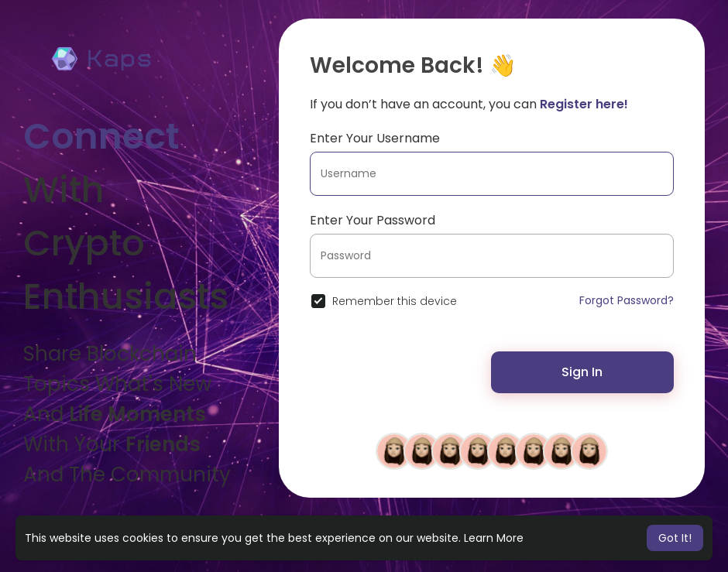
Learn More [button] (494, 538)
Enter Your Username (375, 138)
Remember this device (395, 301)
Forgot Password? (627, 300)
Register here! (584, 104)
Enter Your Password (373, 220)
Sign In (582, 372)
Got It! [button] (675, 538)
